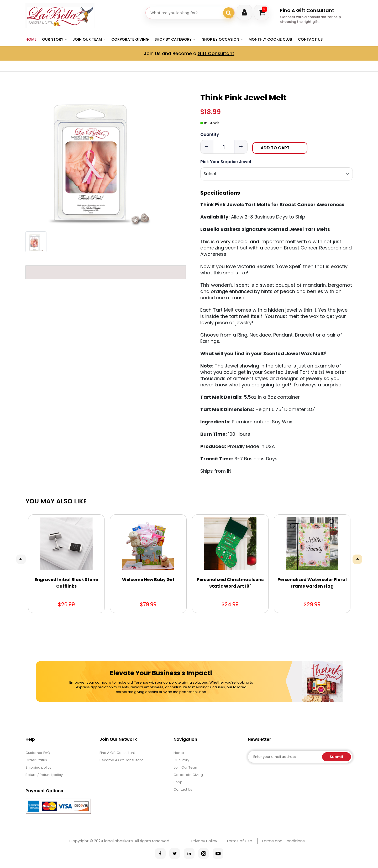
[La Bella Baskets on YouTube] (218, 853)
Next (357, 559)
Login (244, 12)
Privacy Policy (204, 841)
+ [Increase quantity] (241, 147)
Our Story (181, 760)
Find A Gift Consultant (307, 10)
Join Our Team (186, 767)
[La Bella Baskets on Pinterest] (189, 853)
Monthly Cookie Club (270, 39)
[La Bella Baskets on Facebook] (160, 853)
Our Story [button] (53, 39)
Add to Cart (275, 148)
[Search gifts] (229, 13)
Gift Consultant (216, 53)
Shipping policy (38, 767)
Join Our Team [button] (87, 39)
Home (31, 39)
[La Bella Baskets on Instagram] (204, 853)
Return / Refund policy (44, 775)
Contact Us (310, 39)
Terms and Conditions (283, 841)
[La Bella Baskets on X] (175, 853)
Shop (178, 782)
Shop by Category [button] (173, 39)
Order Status (36, 760)
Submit (337, 757)
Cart (264, 9)
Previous (21, 559)
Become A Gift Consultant (121, 760)
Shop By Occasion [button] (221, 39)
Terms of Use (239, 841)
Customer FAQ (38, 753)
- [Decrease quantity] (207, 147)
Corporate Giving (130, 39)
